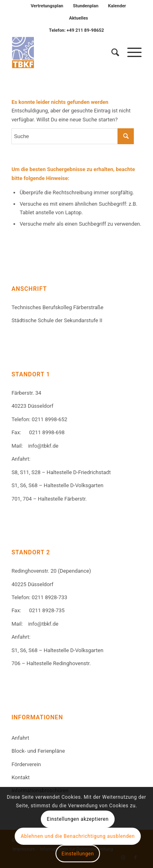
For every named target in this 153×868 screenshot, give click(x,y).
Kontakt (21, 777)
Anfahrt (20, 738)
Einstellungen (78, 854)
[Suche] (111, 53)
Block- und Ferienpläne (38, 751)
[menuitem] (47, 6)
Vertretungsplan (47, 6)
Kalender (117, 6)
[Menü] (130, 53)
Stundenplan (86, 6)
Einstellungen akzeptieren (78, 819)
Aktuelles (79, 18)
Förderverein (26, 764)
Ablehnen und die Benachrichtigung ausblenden (78, 836)
